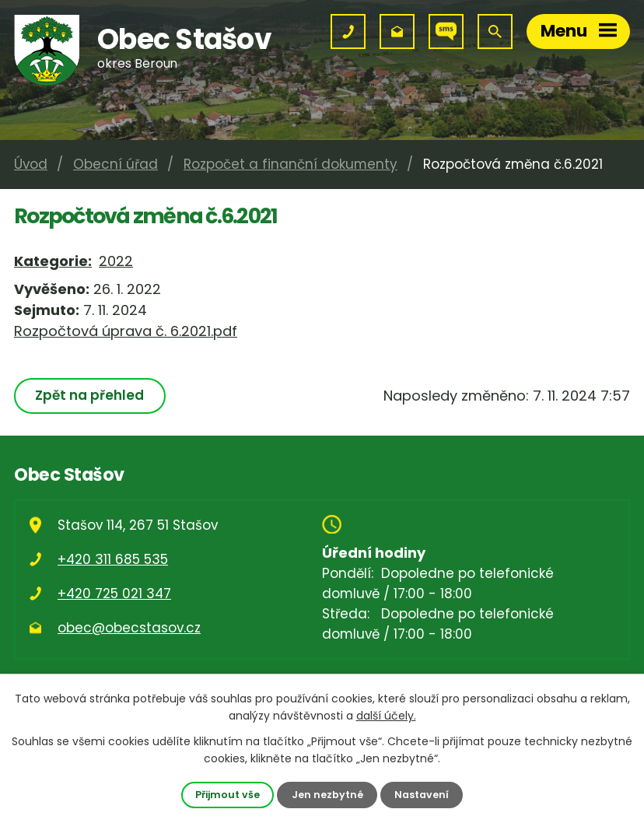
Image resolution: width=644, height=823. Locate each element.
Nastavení (422, 795)
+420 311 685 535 (113, 559)
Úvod (31, 164)
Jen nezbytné (327, 795)
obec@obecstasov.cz (129, 628)
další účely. (386, 716)
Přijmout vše (227, 795)
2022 (116, 261)
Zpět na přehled (89, 395)
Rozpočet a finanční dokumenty (290, 164)
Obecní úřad (115, 164)
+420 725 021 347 (114, 594)
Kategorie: (53, 261)
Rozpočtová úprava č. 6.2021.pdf (126, 331)
